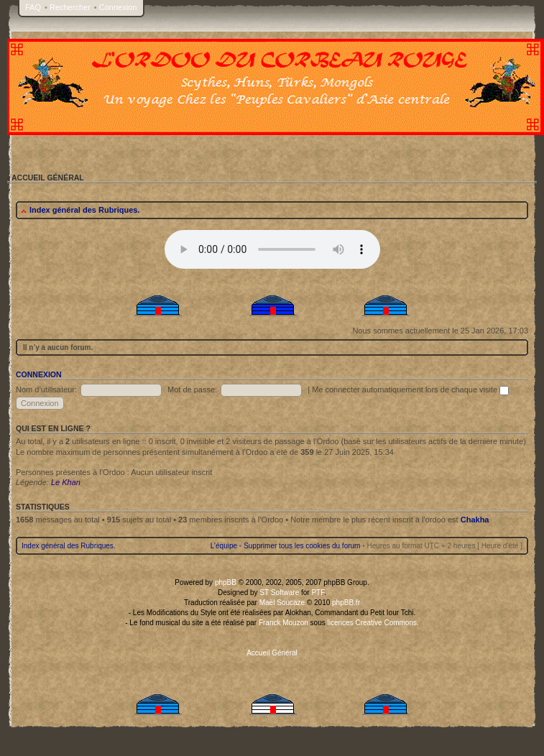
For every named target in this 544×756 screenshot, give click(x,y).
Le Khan (66, 482)
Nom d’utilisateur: (46, 389)
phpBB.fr (346, 603)
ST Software (279, 593)
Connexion (118, 7)
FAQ (33, 7)
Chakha (475, 520)
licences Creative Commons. (373, 623)
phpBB (226, 582)
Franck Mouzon (283, 623)
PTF (318, 593)
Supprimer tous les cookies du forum (302, 546)
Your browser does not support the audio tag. (272, 249)
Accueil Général (272, 653)
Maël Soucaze (282, 603)
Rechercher (70, 7)
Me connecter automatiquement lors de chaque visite (410, 389)
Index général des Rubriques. (84, 210)
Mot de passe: (192, 389)
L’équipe (224, 546)
